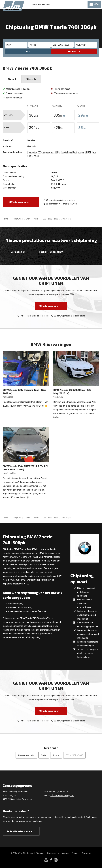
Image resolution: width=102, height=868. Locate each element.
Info (28, 51)
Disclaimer (87, 853)
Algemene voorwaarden (58, 853)
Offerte (72, 51)
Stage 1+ (31, 79)
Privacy (75, 853)
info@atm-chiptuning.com (62, 796)
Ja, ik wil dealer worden (19, 831)
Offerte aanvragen (19, 202)
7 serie (56, 755)
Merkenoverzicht (26, 755)
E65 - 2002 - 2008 (74, 755)
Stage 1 (12, 79)
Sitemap (40, 853)
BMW (44, 755)
